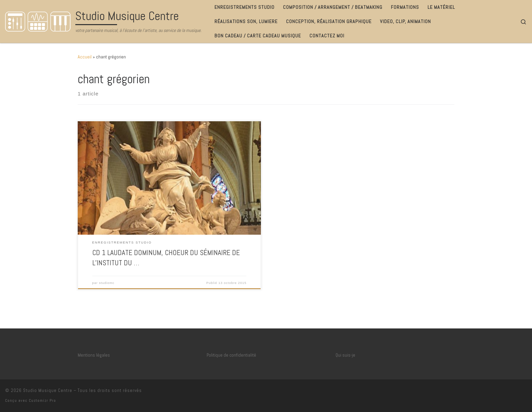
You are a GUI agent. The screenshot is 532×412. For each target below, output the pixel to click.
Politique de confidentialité (231, 355)
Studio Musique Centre (48, 390)
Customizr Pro (42, 400)
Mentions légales (94, 355)
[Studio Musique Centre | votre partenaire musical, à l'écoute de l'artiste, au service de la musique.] (39, 20)
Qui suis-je (345, 355)
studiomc (107, 283)
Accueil (85, 57)
